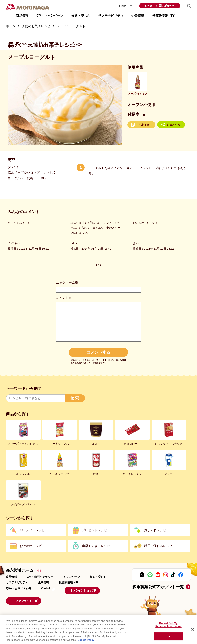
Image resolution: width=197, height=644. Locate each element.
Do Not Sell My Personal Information (168, 625)
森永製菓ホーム (20, 570)
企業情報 (43, 582)
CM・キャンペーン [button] (50, 15)
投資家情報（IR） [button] (165, 16)
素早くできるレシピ (96, 546)
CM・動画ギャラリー (40, 577)
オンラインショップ (89, 590)
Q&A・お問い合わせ (160, 6)
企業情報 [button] (138, 16)
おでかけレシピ (31, 546)
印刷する (144, 125)
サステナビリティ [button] (111, 16)
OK (169, 636)
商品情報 (11, 577)
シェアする (173, 125)
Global (126, 6)
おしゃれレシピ (155, 530)
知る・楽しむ (98, 577)
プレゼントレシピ (94, 530)
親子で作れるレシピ (158, 546)
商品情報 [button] (22, 16)
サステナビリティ (17, 582)
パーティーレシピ (32, 530)
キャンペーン (72, 577)
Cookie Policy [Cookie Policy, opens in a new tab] (86, 640)
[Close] (193, 629)
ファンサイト (33, 599)
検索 (75, 398)
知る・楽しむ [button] (81, 16)
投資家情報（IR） (70, 582)
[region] (98, 629)
